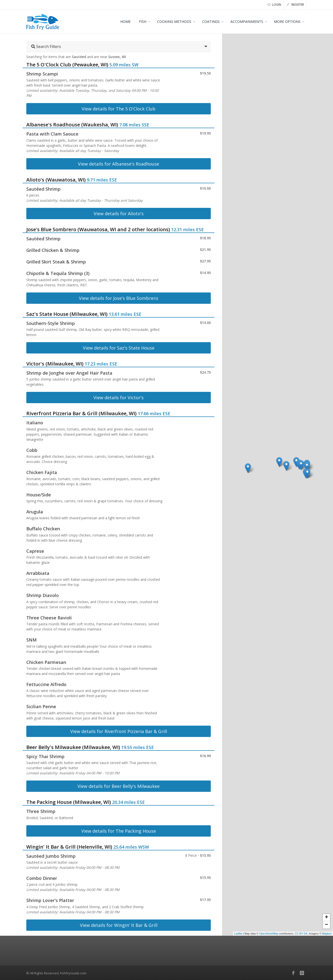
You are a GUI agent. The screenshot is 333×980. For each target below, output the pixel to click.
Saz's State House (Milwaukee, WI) (67, 314)
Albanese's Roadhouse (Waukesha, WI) (72, 125)
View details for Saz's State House (119, 348)
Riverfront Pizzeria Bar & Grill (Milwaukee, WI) (81, 413)
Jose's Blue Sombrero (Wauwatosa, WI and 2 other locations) (98, 229)
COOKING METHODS (174, 22)
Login (274, 5)
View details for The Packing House (119, 831)
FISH (143, 22)
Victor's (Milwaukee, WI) (55, 364)
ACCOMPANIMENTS (247, 22)
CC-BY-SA (301, 934)
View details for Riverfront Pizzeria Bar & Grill (119, 731)
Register (295, 5)
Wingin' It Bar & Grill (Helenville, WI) (69, 847)
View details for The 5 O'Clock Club (119, 109)
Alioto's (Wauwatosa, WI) (56, 180)
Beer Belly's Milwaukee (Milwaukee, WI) (73, 747)
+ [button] (326, 918)
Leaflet (238, 934)
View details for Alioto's (119, 214)
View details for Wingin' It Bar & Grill (119, 925)
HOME (125, 22)
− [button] (326, 925)
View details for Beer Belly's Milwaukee (119, 786)
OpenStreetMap (269, 934)
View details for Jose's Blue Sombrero (119, 298)
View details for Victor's (119, 398)
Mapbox (327, 934)
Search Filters (46, 46)
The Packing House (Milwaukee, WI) (69, 802)
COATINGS (211, 22)
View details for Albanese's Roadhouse (119, 164)
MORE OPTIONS (287, 22)
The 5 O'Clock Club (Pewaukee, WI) (67, 65)
